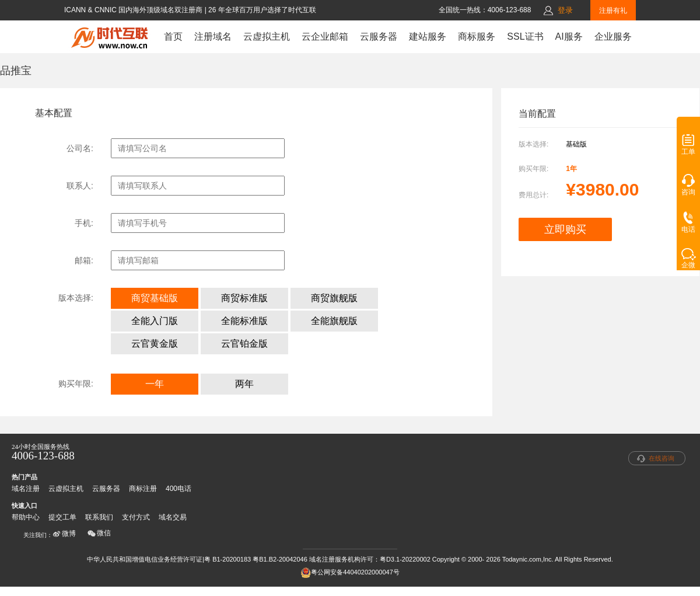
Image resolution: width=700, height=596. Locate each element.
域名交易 (173, 517)
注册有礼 (613, 11)
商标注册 (143, 489)
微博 (64, 534)
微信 (99, 533)
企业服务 (613, 36)
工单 (688, 148)
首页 (173, 36)
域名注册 (26, 489)
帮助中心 (26, 517)
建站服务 (428, 36)
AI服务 (569, 36)
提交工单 (62, 517)
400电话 (178, 489)
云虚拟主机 (267, 36)
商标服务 (477, 36)
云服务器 (379, 36)
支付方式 (136, 517)
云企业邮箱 (325, 36)
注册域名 (213, 36)
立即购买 (565, 229)
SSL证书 (525, 36)
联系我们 (99, 517)
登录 (565, 10)
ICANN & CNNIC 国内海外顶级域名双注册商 (134, 10)
